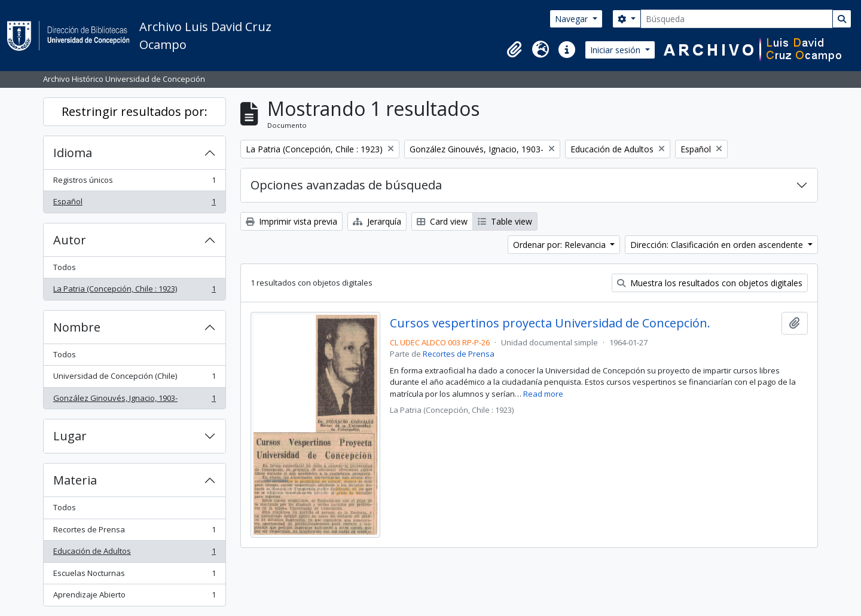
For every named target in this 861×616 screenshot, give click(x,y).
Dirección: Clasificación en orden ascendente (718, 245)
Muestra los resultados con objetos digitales (710, 283)
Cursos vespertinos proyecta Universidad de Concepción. (550, 323)
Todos (65, 267)
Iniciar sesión (616, 50)
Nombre (77, 327)
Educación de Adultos (134, 554)
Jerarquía (377, 221)
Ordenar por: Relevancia (561, 245)
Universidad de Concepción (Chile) (134, 379)
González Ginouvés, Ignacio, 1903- (134, 401)
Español (134, 204)
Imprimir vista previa (291, 221)
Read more (543, 394)
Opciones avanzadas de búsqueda (346, 185)
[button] (514, 50)
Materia (75, 480)
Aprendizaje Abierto (134, 597)
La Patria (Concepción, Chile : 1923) (134, 291)
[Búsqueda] (737, 19)
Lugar (70, 436)
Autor (70, 240)
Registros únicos (134, 183)
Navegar (573, 19)
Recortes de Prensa (134, 532)
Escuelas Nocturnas (134, 576)
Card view (442, 221)
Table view (505, 221)
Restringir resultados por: (135, 111)
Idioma (73, 153)
